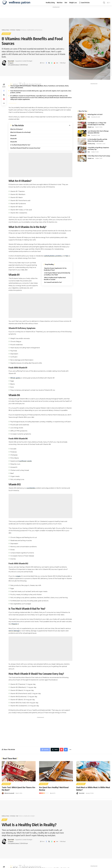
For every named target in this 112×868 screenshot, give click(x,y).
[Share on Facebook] (46, 63)
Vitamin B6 (13, 139)
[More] (57, 63)
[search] (104, 3)
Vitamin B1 (13, 135)
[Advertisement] (56, 12)
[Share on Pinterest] (4, 99)
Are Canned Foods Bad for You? (53, 282)
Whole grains (15, 378)
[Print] (66, 750)
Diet (89, 117)
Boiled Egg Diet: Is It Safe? (95, 114)
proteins (59, 256)
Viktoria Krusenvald (9, 793)
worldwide (31, 488)
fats (67, 256)
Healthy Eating (91, 144)
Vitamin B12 (14, 142)
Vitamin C (15, 624)
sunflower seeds (25, 461)
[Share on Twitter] (49, 63)
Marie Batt (11, 61)
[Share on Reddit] (54, 63)
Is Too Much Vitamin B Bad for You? (20, 145)
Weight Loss (91, 127)
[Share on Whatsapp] (52, 63)
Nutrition (6, 34)
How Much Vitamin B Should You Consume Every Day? (25, 148)
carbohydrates (49, 256)
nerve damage (14, 631)
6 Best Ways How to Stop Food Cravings (99, 156)
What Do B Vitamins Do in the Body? (21, 132)
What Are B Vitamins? (17, 129)
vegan (18, 576)
